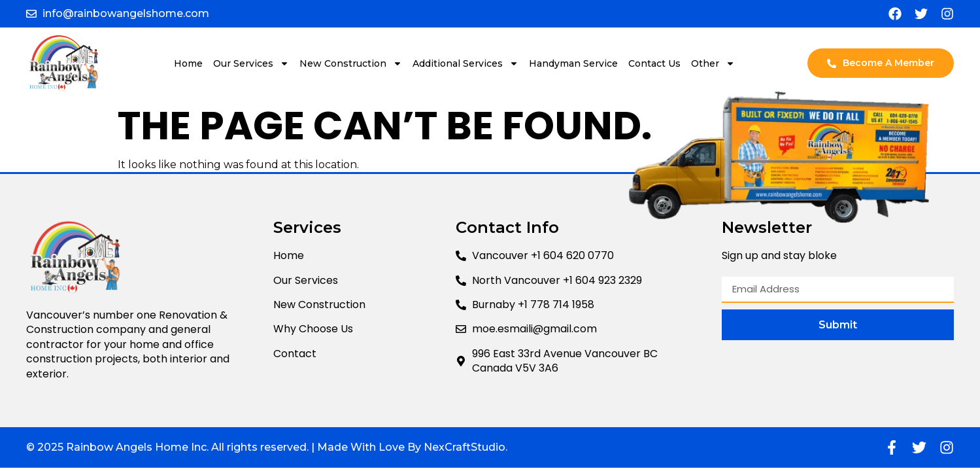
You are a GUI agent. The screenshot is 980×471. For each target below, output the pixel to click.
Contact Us (654, 63)
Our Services (251, 63)
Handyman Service (573, 63)
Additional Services (465, 63)
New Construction (351, 63)
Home (188, 63)
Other (713, 63)
